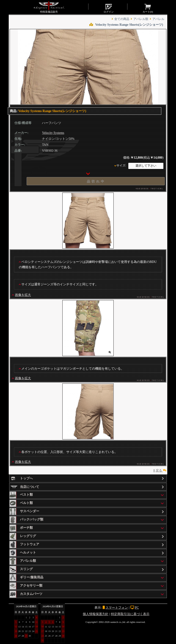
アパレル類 (141, 19)
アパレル (158, 19)
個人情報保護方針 (96, 614)
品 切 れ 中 (96, 181)
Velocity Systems (53, 133)
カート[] (148, 8)
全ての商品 (122, 19)
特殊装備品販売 (49, 7)
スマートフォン (117, 607)
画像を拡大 (23, 295)
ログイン (109, 8)
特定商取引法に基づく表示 (130, 614)
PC (137, 607)
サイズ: (121, 166)
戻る (161, 470)
